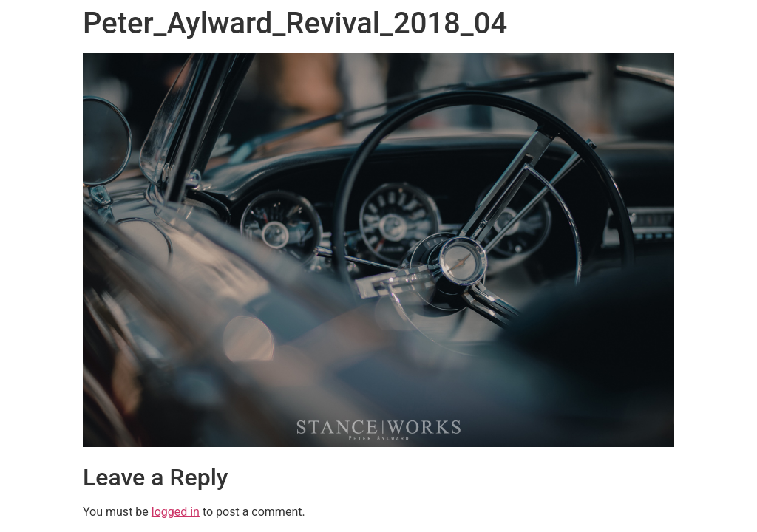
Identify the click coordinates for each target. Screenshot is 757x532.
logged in (176, 512)
